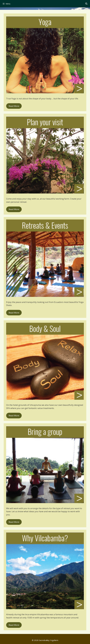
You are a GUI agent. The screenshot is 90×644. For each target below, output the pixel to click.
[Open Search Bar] (86, 4)
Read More (14, 106)
